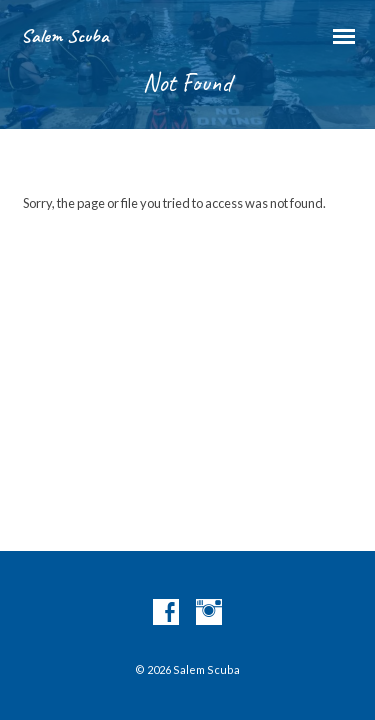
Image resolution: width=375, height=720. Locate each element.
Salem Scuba (65, 36)
